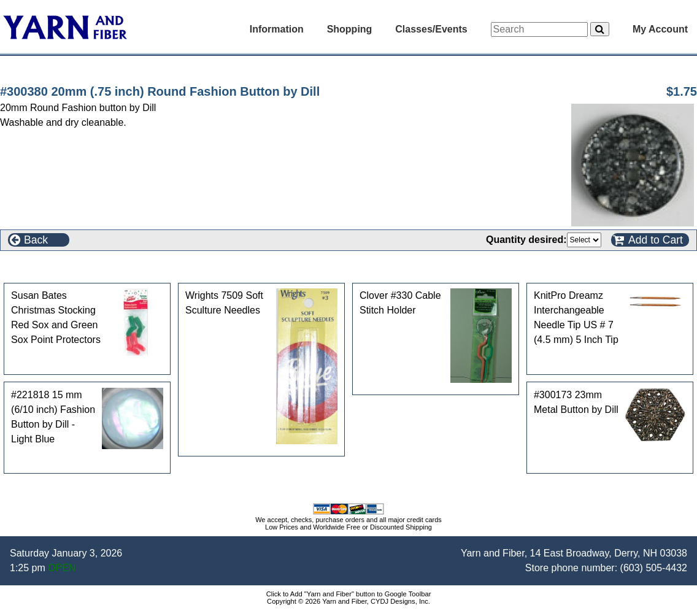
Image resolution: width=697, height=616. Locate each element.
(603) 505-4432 (654, 568)
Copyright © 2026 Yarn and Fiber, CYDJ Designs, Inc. (348, 601)
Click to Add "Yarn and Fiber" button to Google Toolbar (349, 594)
